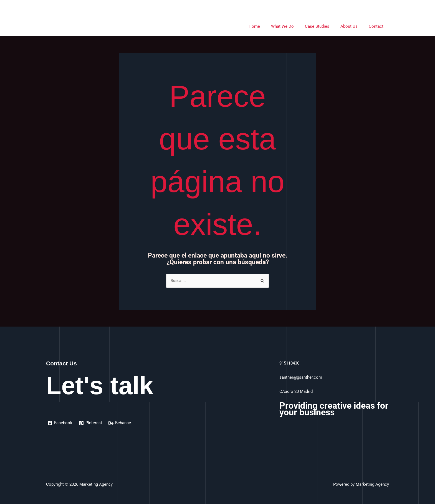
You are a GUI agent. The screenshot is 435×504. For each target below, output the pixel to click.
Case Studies (324, 26)
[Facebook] (60, 423)
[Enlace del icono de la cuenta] (386, 7)
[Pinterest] (91, 423)
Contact (377, 26)
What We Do (292, 26)
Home (267, 26)
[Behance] (121, 423)
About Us (353, 26)
